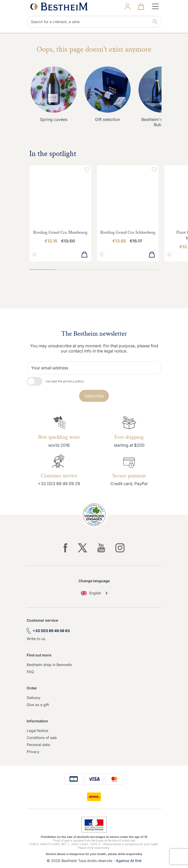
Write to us (36, 639)
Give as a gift (38, 705)
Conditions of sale (42, 738)
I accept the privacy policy (65, 381)
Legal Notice (37, 731)
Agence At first (129, 861)
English (91, 593)
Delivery (34, 698)
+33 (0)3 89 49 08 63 (51, 631)
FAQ (30, 672)
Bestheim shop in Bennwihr (49, 665)
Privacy (33, 752)
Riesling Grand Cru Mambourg (60, 232)
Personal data (38, 745)
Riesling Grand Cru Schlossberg (128, 232)
